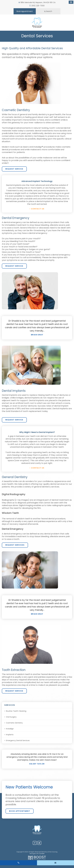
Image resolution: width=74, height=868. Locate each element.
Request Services (15, 545)
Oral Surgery (11, 717)
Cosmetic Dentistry (14, 723)
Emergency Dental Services (18, 740)
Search (48, 11)
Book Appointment (25, 11)
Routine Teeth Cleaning (16, 711)
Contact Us (38, 209)
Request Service (14, 169)
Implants (10, 735)
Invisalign (10, 729)
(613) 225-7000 (38, 6)
